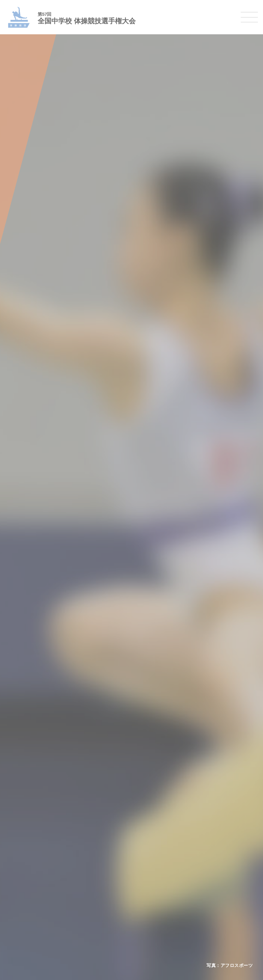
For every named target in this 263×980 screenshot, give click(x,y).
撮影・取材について (33, 734)
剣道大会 (22, 887)
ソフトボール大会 (31, 869)
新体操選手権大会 (31, 824)
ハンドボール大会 (31, 798)
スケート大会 (26, 922)
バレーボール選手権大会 (37, 833)
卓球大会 (22, 851)
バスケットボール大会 (35, 780)
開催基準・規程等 (31, 716)
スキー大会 (24, 913)
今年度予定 (24, 707)
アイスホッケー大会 (33, 931)
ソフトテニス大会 (31, 842)
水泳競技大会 (26, 771)
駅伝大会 (22, 904)
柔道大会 (22, 878)
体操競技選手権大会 (33, 816)
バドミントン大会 (31, 860)
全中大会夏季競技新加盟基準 (42, 725)
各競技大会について (33, 748)
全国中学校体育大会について (42, 693)
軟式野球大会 (26, 807)
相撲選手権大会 (29, 895)
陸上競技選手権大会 (33, 762)
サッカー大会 (26, 789)
